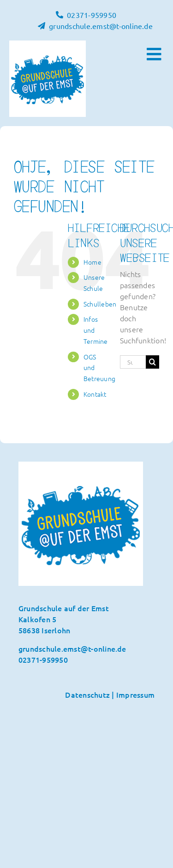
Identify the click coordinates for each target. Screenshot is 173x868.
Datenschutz (87, 694)
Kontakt (95, 394)
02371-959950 (43, 660)
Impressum (135, 694)
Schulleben (100, 304)
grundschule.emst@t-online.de (72, 648)
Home (92, 262)
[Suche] (152, 362)
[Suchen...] (133, 362)
